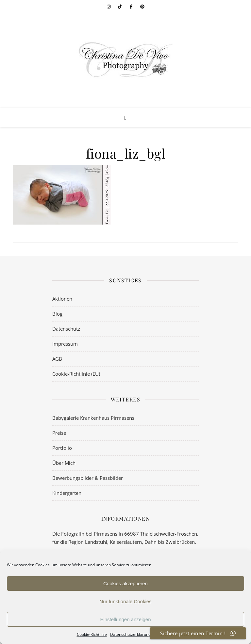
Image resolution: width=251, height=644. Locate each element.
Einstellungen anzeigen (125, 619)
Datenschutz (66, 329)
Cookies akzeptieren (125, 583)
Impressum (65, 344)
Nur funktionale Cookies (125, 601)
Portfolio (62, 448)
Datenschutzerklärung (130, 634)
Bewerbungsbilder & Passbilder (88, 478)
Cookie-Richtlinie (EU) (76, 374)
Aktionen (62, 299)
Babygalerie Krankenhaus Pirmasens (93, 418)
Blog (57, 314)
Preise (59, 433)
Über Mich (64, 463)
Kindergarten (67, 493)
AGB (57, 359)
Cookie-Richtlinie (92, 634)
